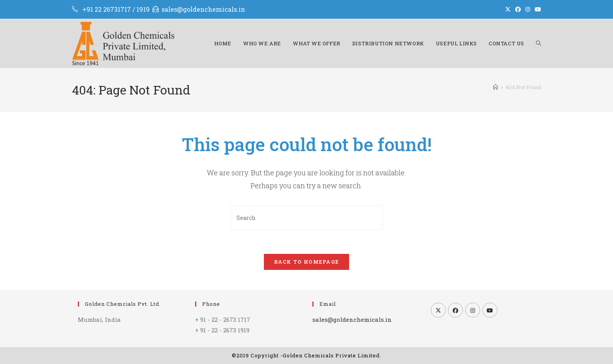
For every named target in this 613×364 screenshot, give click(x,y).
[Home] (496, 87)
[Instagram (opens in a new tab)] (528, 9)
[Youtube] (490, 310)
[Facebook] (455, 310)
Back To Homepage (307, 262)
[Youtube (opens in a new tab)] (537, 9)
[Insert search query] (306, 218)
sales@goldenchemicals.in (203, 9)
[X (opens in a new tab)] (508, 9)
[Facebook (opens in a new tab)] (518, 9)
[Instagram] (473, 310)
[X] (438, 310)
